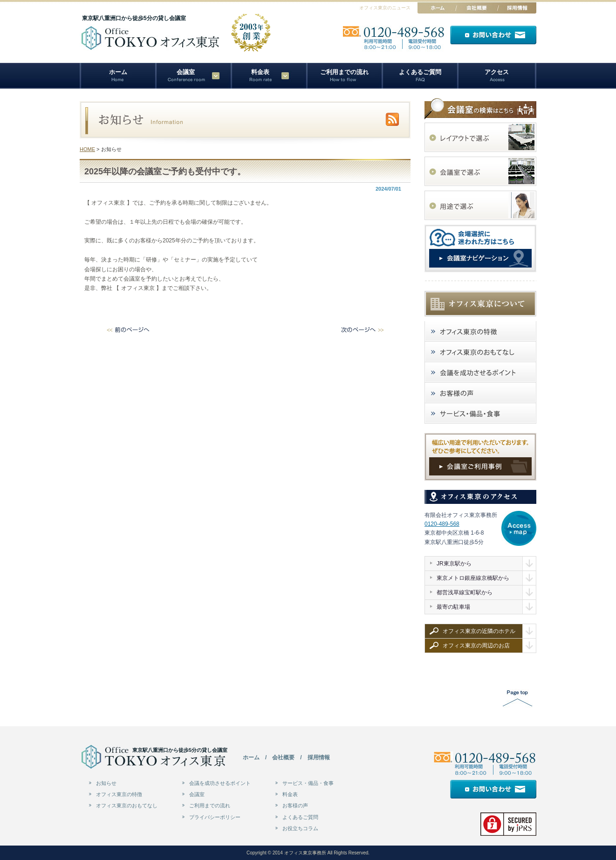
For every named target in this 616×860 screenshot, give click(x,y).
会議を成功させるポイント (220, 783)
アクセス (497, 72)
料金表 (260, 72)
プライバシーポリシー (215, 817)
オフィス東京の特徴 (119, 794)
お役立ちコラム (300, 828)
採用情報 (319, 757)
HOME (87, 149)
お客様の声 (295, 805)
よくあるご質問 (420, 72)
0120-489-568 (442, 524)
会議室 (197, 794)
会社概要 (283, 757)
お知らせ (106, 783)
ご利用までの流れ (344, 72)
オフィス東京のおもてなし (127, 805)
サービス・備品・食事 (308, 783)
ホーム (118, 72)
